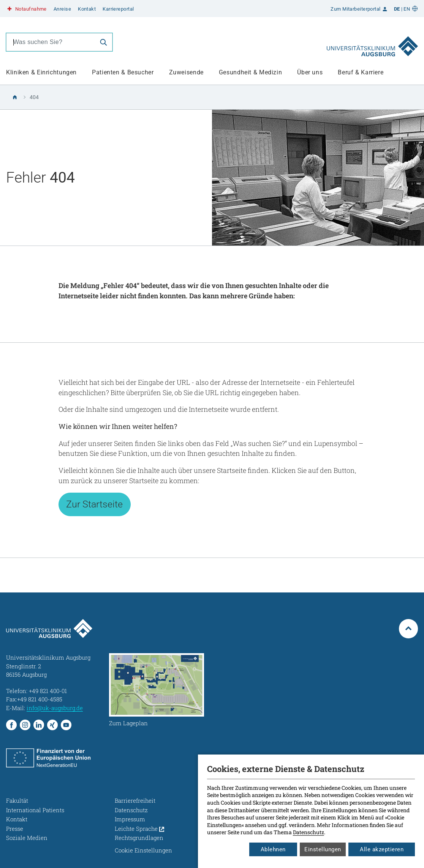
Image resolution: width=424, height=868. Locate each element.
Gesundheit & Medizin (251, 72)
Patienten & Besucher (123, 72)
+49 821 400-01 (48, 691)
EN (407, 9)
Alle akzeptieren (382, 849)
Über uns (310, 72)
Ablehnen (273, 849)
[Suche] (103, 42)
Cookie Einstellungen (143, 850)
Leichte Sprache (139, 829)
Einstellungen (323, 849)
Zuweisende (186, 72)
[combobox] (51, 42)
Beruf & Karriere (361, 72)
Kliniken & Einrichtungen (41, 72)
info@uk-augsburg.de (55, 708)
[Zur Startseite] (372, 42)
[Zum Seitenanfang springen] (408, 629)
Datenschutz (309, 832)
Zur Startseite (94, 504)
